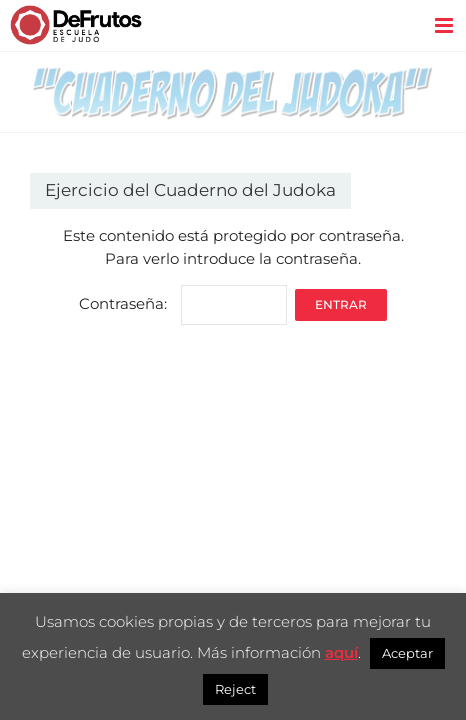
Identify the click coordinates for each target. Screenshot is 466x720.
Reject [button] (235, 689)
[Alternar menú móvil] (445, 25)
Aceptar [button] (407, 653)
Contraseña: (182, 303)
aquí (341, 652)
